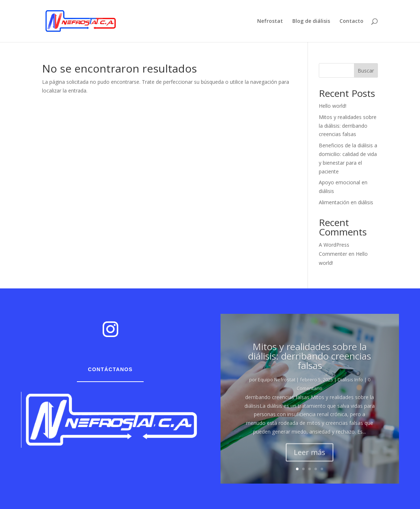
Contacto (351, 21)
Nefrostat (270, 21)
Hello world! (333, 106)
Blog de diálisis (311, 21)
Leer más (310, 457)
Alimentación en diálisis (346, 202)
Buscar (366, 71)
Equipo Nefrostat (277, 385)
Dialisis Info (350, 385)
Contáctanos (110, 369)
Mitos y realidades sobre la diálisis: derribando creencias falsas (348, 126)
